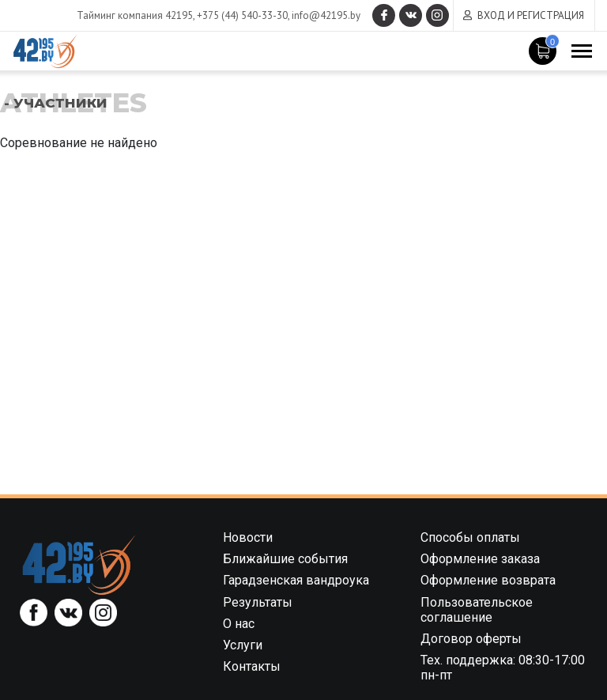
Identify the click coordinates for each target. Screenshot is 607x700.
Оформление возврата (488, 580)
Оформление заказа (480, 559)
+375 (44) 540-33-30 (240, 15)
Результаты (258, 602)
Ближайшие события (285, 559)
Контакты (252, 666)
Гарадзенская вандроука (296, 580)
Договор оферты (471, 639)
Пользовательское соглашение (477, 610)
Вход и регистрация (531, 15)
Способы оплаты (470, 537)
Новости (248, 537)
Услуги (243, 645)
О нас (239, 624)
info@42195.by (324, 15)
